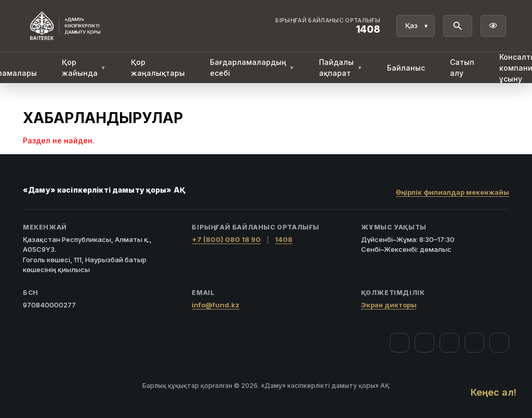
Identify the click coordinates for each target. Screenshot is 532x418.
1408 (284, 239)
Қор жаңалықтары (158, 68)
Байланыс (406, 68)
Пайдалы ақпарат (341, 68)
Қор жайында (84, 68)
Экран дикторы (389, 305)
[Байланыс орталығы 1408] (328, 26)
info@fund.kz (216, 305)
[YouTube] (449, 343)
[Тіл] (416, 26)
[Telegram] (474, 343)
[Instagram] (424, 343)
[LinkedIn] (499, 343)
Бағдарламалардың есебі (252, 68)
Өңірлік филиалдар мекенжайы (453, 192)
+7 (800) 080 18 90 (226, 239)
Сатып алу (462, 68)
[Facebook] (400, 343)
